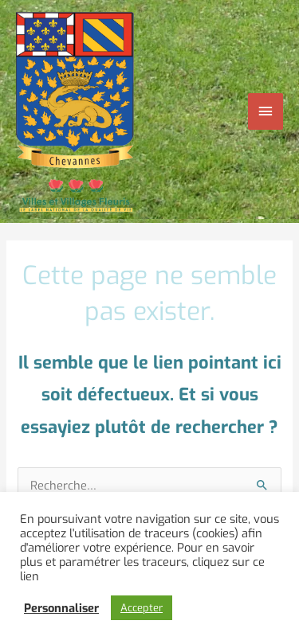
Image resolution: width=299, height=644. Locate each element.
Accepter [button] (142, 608)
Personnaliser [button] (61, 608)
